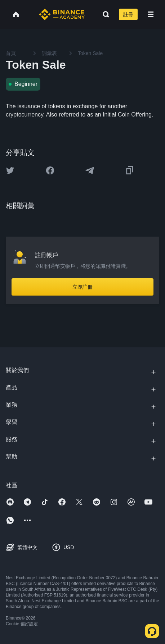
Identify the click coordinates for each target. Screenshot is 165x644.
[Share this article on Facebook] (50, 170)
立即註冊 (82, 287)
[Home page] (62, 14)
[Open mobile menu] (151, 14)
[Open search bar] (104, 14)
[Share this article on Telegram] (90, 170)
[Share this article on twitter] (10, 170)
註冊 (128, 14)
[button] (151, 14)
